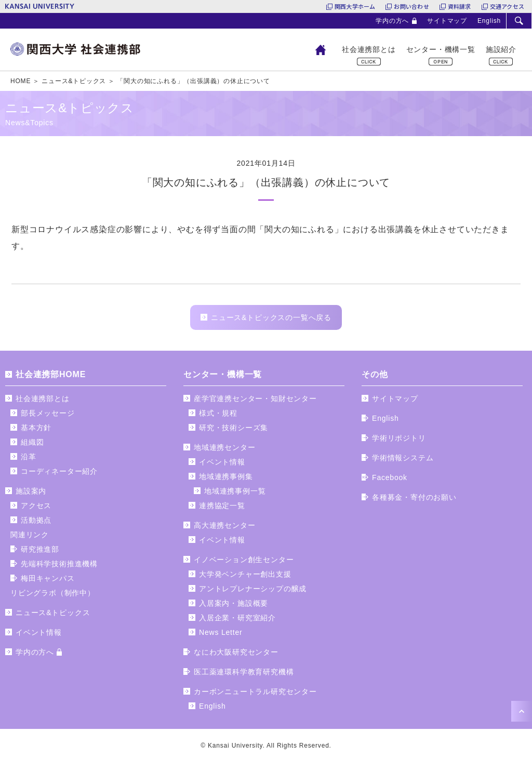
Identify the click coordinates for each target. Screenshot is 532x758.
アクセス (36, 506)
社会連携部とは (369, 49)
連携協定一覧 (222, 506)
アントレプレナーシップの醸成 (253, 589)
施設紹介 (501, 49)
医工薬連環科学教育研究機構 (244, 672)
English (489, 21)
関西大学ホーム (355, 6)
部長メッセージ (48, 413)
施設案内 (31, 491)
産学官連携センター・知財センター (255, 398)
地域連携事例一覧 (235, 491)
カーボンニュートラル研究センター (255, 691)
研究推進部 (40, 549)
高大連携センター (224, 525)
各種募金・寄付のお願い (414, 497)
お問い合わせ (411, 6)
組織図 (32, 442)
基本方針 (36, 428)
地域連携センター (224, 447)
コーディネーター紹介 (59, 471)
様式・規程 (218, 413)
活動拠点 (36, 520)
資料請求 (460, 6)
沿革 (29, 457)
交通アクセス (507, 6)
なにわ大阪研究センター (236, 652)
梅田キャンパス (48, 578)
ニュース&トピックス (53, 613)
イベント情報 (39, 632)
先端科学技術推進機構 (59, 564)
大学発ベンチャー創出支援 (245, 574)
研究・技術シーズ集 (234, 428)
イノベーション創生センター (244, 560)
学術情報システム (403, 458)
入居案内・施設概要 (234, 603)
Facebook (390, 477)
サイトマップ (447, 21)
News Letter (221, 632)
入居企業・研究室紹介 (237, 618)
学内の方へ (392, 21)
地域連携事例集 (226, 476)
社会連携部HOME (51, 374)
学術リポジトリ (399, 438)
